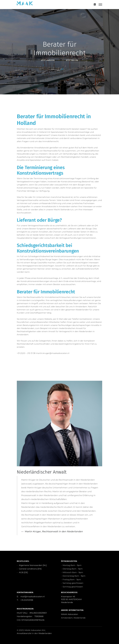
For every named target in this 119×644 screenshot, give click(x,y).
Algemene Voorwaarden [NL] (33, 565)
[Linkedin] (95, 4)
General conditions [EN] (30, 569)
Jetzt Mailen (72, 60)
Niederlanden (45, 633)
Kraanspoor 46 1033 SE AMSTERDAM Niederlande (71, 599)
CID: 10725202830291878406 (31, 620)
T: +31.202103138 (25, 600)
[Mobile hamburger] (100, 5)
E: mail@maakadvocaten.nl (31, 596)
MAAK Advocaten (70, 614)
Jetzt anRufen (48, 60)
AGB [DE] (23, 572)
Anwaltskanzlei (24, 633)
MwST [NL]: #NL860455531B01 (32, 613)
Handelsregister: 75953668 (30, 616)
